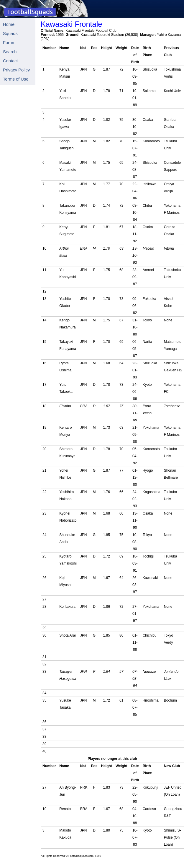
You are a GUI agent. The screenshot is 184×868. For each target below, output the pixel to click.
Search (10, 52)
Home (9, 24)
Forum (9, 43)
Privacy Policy (16, 70)
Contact (10, 61)
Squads (10, 34)
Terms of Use (16, 79)
